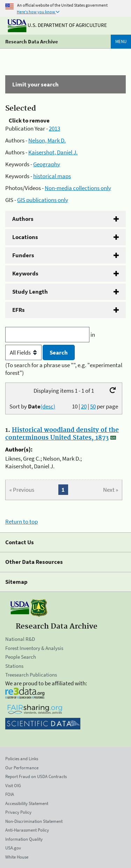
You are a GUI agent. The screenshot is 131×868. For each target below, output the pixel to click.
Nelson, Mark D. (47, 140)
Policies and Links (22, 759)
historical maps (52, 176)
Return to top (21, 521)
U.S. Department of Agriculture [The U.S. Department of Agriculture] (57, 25)
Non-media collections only (78, 188)
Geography (47, 164)
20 (84, 406)
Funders (23, 255)
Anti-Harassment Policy (27, 830)
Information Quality (24, 839)
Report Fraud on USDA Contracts (36, 776)
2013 (54, 128)
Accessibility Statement (27, 803)
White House (17, 857)
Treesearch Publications (31, 675)
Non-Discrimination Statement (34, 821)
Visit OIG (13, 786)
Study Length (30, 292)
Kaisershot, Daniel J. (53, 152)
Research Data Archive (32, 41)
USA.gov (13, 848)
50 (93, 406)
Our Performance (22, 768)
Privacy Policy (18, 812)
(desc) (48, 406)
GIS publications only (43, 200)
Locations (25, 237)
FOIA (10, 794)
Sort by (32, 406)
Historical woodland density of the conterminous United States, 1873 (62, 434)
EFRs (19, 310)
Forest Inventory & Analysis (34, 648)
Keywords (25, 273)
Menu (121, 41)
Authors (23, 219)
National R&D (20, 639)
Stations (14, 666)
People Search (21, 657)
